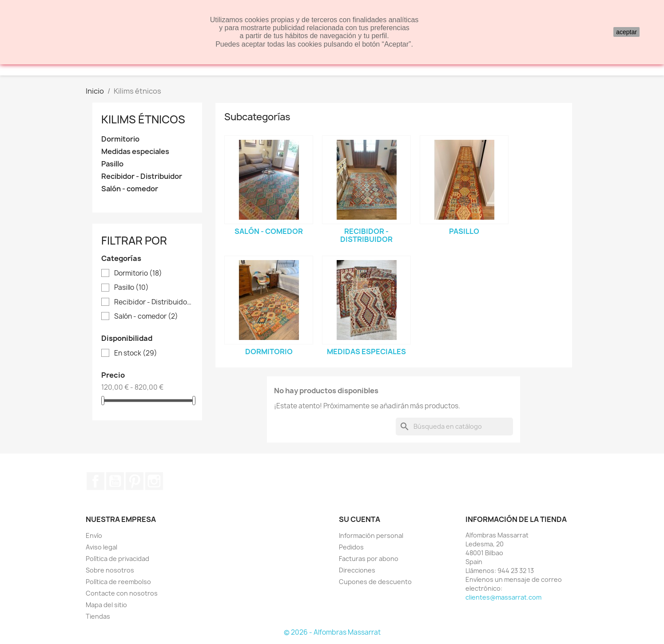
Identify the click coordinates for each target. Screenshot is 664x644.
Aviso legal (101, 547)
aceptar (626, 32)
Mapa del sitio (106, 605)
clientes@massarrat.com (503, 597)
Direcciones (357, 570)
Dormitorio (120, 139)
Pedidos (351, 547)
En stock (136, 353)
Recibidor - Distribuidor (142, 176)
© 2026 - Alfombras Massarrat (332, 632)
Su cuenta (360, 519)
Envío (94, 535)
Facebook (95, 481)
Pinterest (135, 481)
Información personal (371, 535)
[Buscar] (454, 427)
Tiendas (98, 616)
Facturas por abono (369, 559)
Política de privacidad (117, 559)
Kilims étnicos (143, 119)
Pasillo (112, 164)
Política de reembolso (118, 582)
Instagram (154, 481)
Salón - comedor (130, 189)
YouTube (115, 481)
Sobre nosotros (110, 570)
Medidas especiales (135, 152)
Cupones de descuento (375, 582)
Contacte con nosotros (122, 593)
